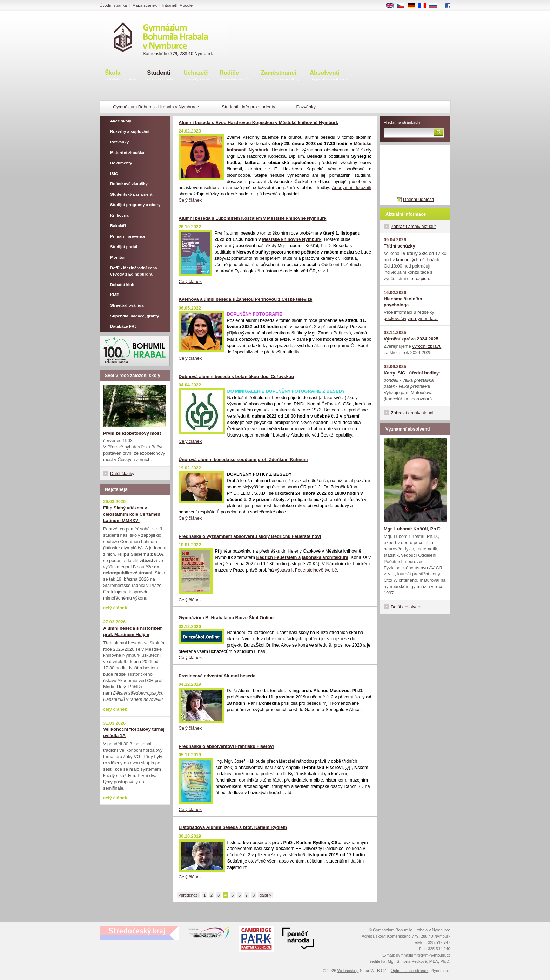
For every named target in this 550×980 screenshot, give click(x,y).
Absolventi (329, 76)
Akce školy (121, 121)
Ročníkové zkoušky (129, 184)
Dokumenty (121, 163)
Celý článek (190, 200)
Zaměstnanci (280, 76)
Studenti (160, 76)
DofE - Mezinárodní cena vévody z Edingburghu (134, 271)
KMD (115, 295)
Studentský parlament (131, 194)
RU (435, 6)
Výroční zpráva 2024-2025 (411, 339)
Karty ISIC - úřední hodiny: (412, 373)
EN (392, 6)
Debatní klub (122, 285)
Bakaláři (118, 226)
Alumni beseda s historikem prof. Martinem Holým (133, 631)
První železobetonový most (132, 433)
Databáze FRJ (123, 326)
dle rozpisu (418, 279)
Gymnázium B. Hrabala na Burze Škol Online (226, 618)
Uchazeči (196, 76)
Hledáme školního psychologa (403, 302)
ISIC (114, 174)
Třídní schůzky (400, 246)
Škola (121, 76)
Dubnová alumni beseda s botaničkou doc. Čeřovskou (236, 376)
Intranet (169, 5)
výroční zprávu (427, 346)
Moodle (186, 5)
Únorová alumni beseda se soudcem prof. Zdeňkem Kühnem (243, 459)
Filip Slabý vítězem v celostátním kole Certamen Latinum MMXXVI (132, 514)
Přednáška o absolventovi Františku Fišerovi (226, 746)
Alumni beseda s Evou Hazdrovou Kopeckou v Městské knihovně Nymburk (258, 123)
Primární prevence (128, 236)
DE (414, 6)
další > (266, 895)
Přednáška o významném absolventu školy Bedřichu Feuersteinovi (250, 536)
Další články (122, 474)
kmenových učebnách (418, 260)
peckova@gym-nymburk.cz (411, 319)
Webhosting (348, 971)
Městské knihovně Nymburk (292, 239)
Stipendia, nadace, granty (135, 316)
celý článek (115, 608)
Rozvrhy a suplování (130, 131)
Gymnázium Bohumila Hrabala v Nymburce (156, 107)
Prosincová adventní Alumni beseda (217, 676)
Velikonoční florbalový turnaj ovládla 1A (134, 732)
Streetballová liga (127, 305)
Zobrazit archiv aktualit (413, 226)
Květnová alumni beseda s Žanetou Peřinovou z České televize (245, 299)
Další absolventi (407, 607)
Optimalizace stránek (410, 971)
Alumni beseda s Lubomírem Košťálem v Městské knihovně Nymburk (252, 218)
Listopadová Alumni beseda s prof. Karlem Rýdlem (233, 827)
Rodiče (235, 76)
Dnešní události (418, 199)
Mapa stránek (145, 5)
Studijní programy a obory (135, 205)
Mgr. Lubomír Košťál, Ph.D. (413, 529)
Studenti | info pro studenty (248, 107)
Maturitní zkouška (127, 153)
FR (425, 6)
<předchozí (189, 895)
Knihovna (119, 215)
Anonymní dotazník (352, 187)
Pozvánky (119, 142)
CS (403, 6)
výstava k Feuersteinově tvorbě (306, 570)
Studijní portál (124, 247)
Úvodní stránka (113, 5)
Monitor (118, 257)
